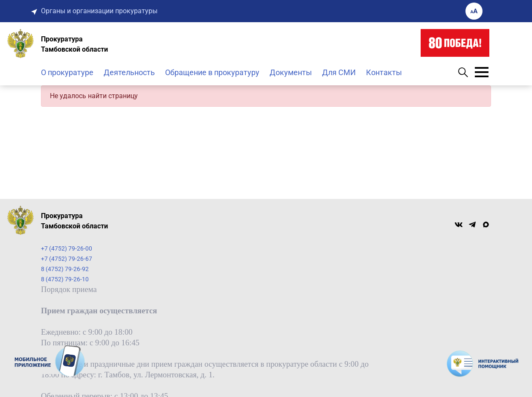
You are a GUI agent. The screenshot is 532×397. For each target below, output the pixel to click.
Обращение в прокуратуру (212, 72)
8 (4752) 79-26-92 (65, 269)
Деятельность (129, 72)
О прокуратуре (67, 72)
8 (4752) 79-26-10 (65, 279)
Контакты (384, 72)
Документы (291, 72)
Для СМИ (339, 72)
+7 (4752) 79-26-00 (67, 248)
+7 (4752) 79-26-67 (67, 259)
